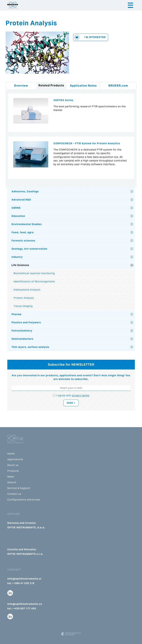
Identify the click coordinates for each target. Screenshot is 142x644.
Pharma (17, 314)
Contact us (14, 494)
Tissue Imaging (23, 306)
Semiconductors (22, 339)
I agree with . (73, 395)
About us (13, 465)
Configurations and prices (24, 500)
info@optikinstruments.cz (25, 604)
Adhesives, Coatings (25, 191)
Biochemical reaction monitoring (34, 273)
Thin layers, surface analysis (30, 347)
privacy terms (81, 395)
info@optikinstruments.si (24, 579)
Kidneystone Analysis (27, 290)
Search (12, 482)
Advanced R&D (21, 200)
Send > (71, 403)
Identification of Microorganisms (34, 281)
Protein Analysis (24, 298)
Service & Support (19, 488)
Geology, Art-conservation (29, 249)
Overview (21, 86)
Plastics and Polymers (26, 322)
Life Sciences (20, 265)
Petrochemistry (22, 331)
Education (18, 216)
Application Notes (83, 86)
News (11, 477)
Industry (17, 257)
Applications (15, 459)
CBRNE (16, 208)
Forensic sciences (23, 241)
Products (13, 471)
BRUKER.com (118, 86)
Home (11, 454)
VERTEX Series (63, 100)
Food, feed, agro (23, 232)
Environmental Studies (27, 224)
